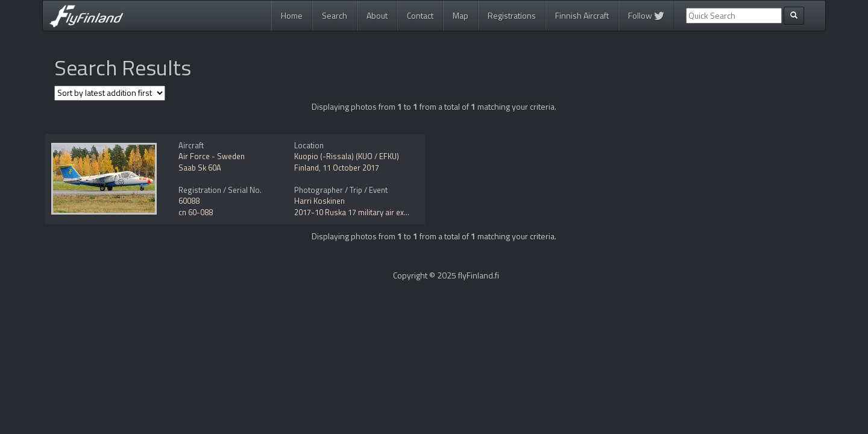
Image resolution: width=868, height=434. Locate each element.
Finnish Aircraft (582, 15)
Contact (420, 15)
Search (335, 15)
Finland (307, 168)
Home (292, 15)
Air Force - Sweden (212, 156)
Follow (646, 15)
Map (461, 15)
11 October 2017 (351, 168)
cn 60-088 (196, 212)
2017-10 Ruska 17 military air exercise (360, 212)
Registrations (512, 15)
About (377, 15)
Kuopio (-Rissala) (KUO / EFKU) (347, 156)
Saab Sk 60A (200, 168)
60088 (189, 201)
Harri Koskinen (319, 201)
